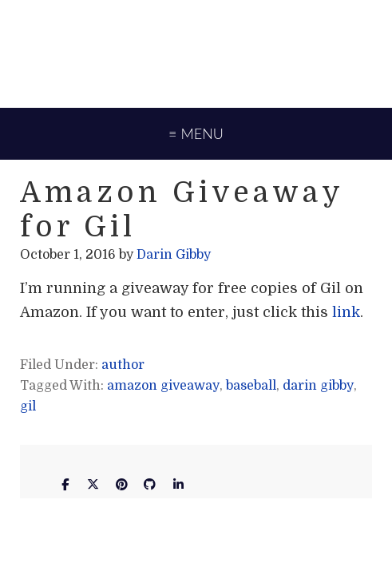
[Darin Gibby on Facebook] (65, 485)
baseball (251, 386)
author (123, 365)
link (346, 312)
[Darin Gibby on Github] (150, 485)
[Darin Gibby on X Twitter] (93, 485)
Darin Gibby (196, 52)
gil (28, 406)
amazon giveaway (163, 386)
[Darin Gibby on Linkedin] (178, 485)
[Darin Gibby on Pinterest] (121, 485)
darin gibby (318, 386)
